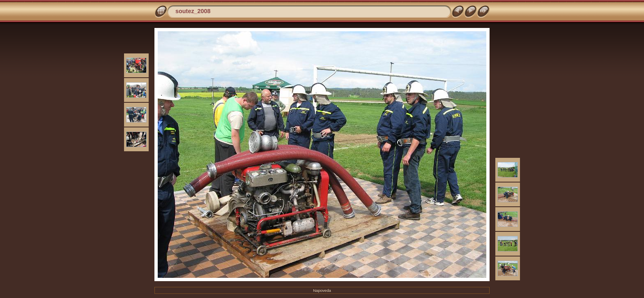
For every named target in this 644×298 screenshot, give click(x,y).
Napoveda (322, 290)
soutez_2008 (193, 11)
